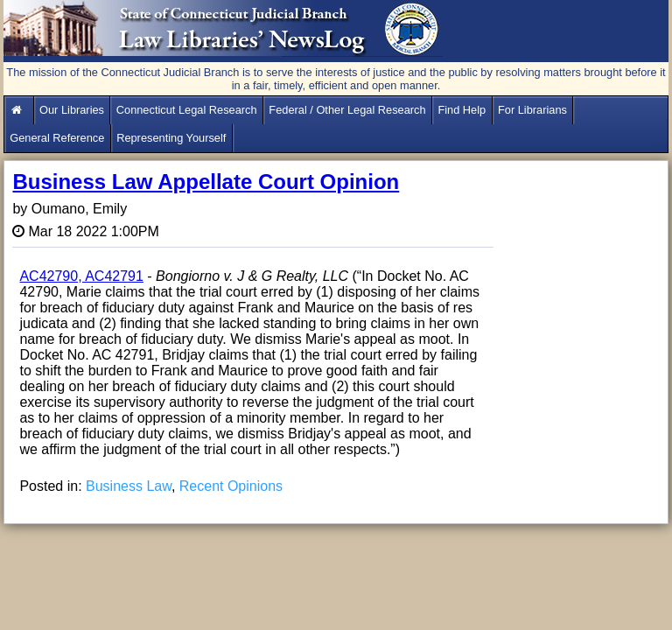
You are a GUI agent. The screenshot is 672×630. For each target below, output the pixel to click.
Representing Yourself (171, 138)
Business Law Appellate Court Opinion (206, 182)
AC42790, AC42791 (81, 276)
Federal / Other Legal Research (347, 110)
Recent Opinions (231, 486)
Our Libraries (72, 110)
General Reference (57, 138)
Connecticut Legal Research (187, 110)
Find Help (462, 110)
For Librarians (532, 110)
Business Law (129, 486)
